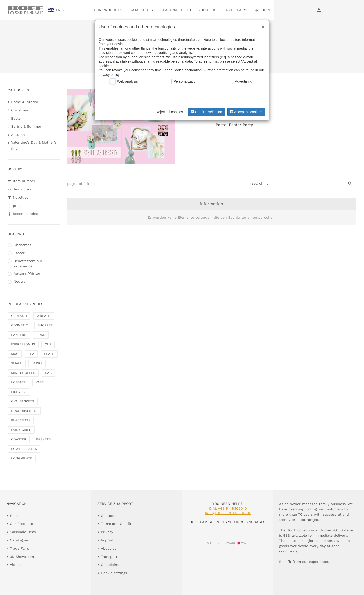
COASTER (19, 439)
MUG (15, 354)
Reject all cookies (167, 112)
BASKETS (43, 439)
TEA (31, 354)
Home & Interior (25, 102)
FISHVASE (19, 392)
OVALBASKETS (23, 401)
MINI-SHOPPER (23, 373)
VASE (40, 382)
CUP (48, 344)
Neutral (20, 281)
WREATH (44, 316)
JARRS (37, 363)
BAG (48, 373)
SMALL (17, 363)
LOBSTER (18, 382)
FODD (41, 335)
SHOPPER (45, 325)
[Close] (262, 25)
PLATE (49, 354)
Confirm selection (206, 112)
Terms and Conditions (120, 524)
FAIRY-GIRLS (21, 430)
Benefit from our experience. (28, 264)
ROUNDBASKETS (24, 411)
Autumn (18, 135)
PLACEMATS (21, 420)
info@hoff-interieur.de (228, 513)
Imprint (107, 540)
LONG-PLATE (22, 458)
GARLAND (19, 316)
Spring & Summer (26, 126)
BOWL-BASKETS (24, 449)
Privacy (107, 532)
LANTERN (19, 335)
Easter (17, 118)
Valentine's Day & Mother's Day (34, 145)
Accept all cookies (246, 112)
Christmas (20, 110)
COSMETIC (19, 325)
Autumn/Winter (27, 273)
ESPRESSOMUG (23, 344)
